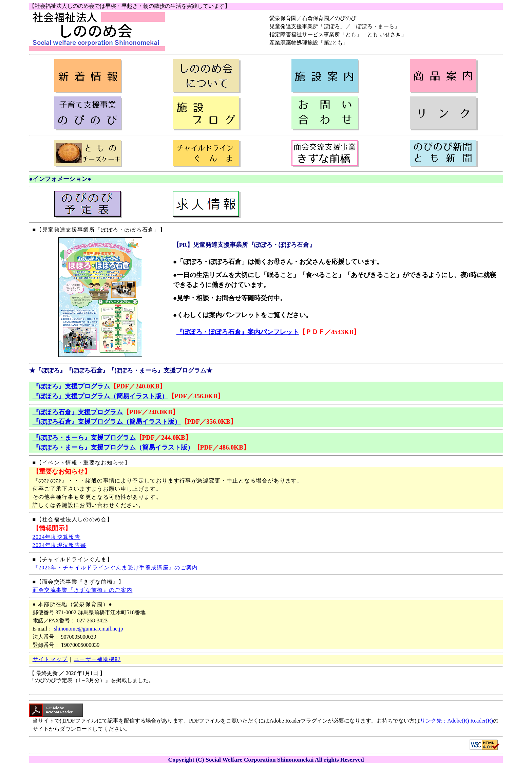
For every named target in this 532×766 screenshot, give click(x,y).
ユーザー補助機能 (97, 659)
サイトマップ (50, 659)
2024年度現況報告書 (60, 545)
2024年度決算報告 (56, 537)
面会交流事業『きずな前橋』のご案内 (83, 590)
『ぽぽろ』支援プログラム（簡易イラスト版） (100, 396)
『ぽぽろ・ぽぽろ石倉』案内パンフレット (238, 332)
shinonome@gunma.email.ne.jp (89, 629)
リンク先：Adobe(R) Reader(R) (457, 721)
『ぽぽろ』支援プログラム (71, 386)
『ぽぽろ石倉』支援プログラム (78, 412)
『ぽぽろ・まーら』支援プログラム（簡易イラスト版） (113, 447)
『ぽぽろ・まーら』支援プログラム (84, 437)
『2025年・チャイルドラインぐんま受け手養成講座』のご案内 (115, 568)
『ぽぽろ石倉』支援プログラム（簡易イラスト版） (107, 422)
